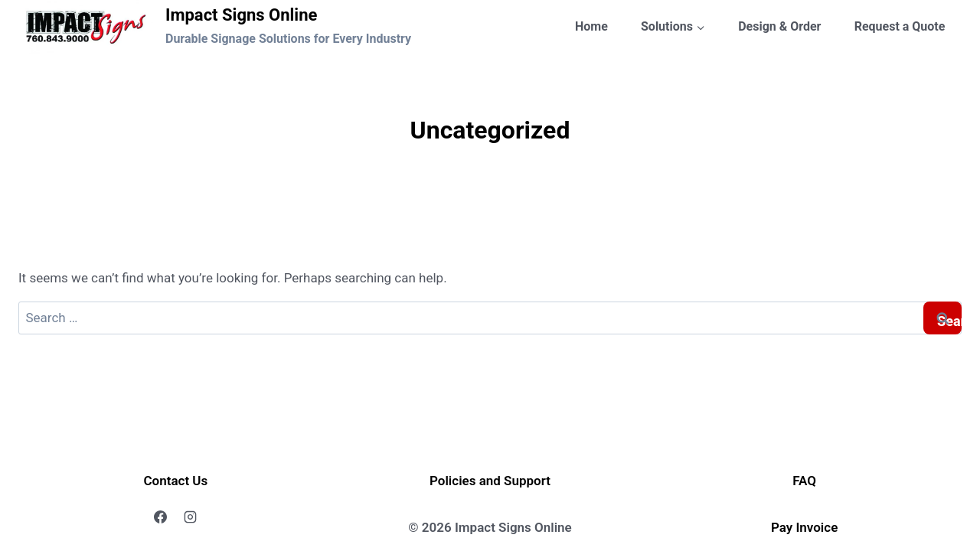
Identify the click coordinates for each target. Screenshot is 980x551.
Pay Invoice (804, 527)
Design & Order (779, 26)
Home (591, 26)
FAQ (804, 481)
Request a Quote (900, 26)
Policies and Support (490, 481)
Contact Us (175, 481)
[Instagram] (191, 517)
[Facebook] (161, 517)
